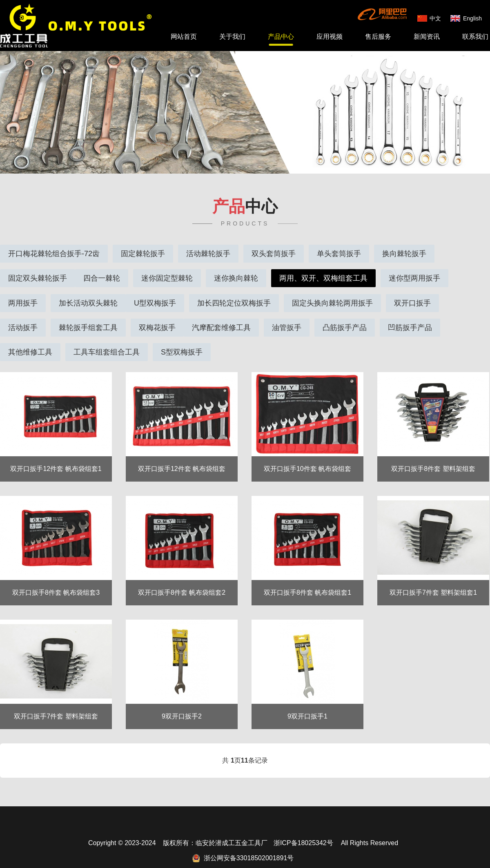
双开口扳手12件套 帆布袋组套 (182, 460)
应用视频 (330, 37)
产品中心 (281, 37)
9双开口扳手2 (182, 707)
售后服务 (378, 37)
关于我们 (232, 37)
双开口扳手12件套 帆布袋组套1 (56, 460)
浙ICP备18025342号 (303, 834)
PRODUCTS (245, 218)
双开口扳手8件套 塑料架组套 (433, 460)
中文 (435, 18)
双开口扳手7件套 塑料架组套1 (433, 584)
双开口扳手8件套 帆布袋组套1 (307, 584)
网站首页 (184, 37)
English (472, 18)
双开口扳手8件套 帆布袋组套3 (56, 584)
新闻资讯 (427, 37)
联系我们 (475, 37)
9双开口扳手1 (307, 707)
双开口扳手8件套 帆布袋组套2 (182, 584)
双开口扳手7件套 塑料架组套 (56, 707)
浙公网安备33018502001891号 (249, 849)
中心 (245, 201)
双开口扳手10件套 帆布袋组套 (307, 460)
